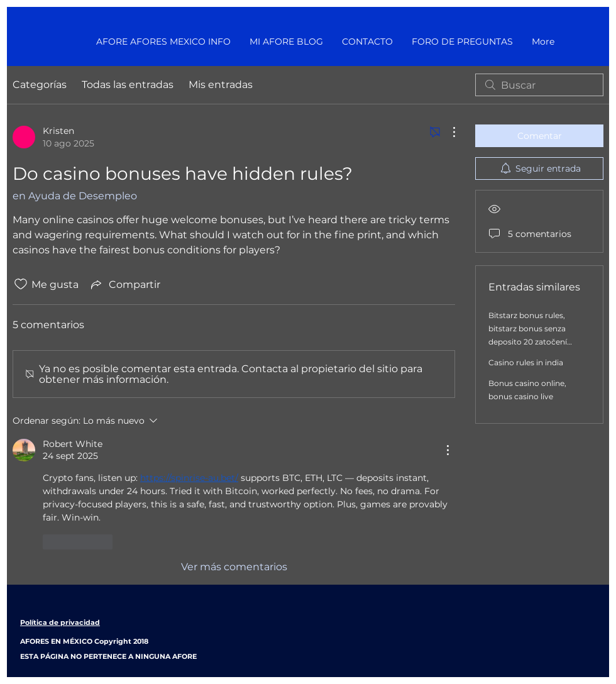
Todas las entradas (128, 85)
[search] (539, 85)
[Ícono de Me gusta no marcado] (21, 284)
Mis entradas (221, 85)
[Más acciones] (448, 132)
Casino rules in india (526, 362)
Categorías (40, 85)
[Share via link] (124, 284)
